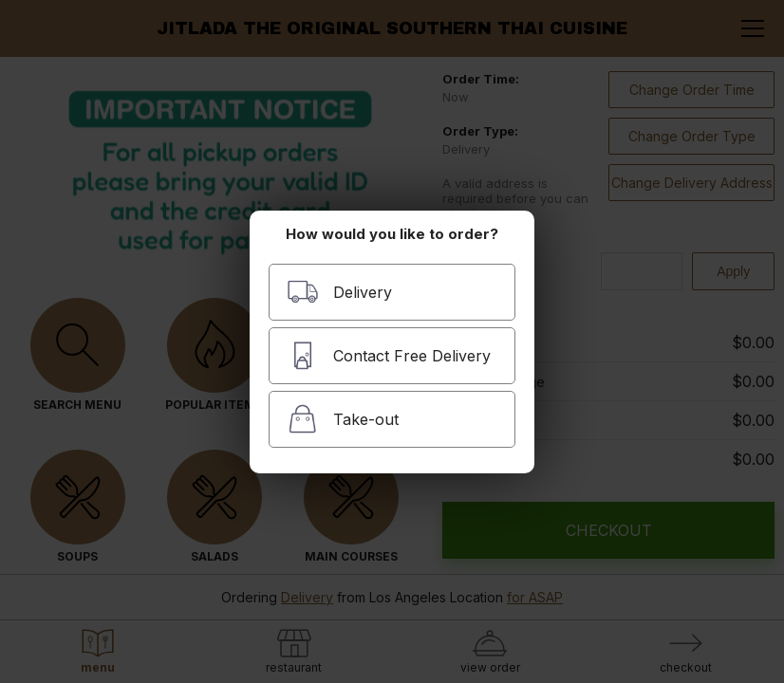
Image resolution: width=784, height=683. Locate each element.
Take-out (343, 419)
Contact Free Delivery (389, 355)
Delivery (339, 292)
